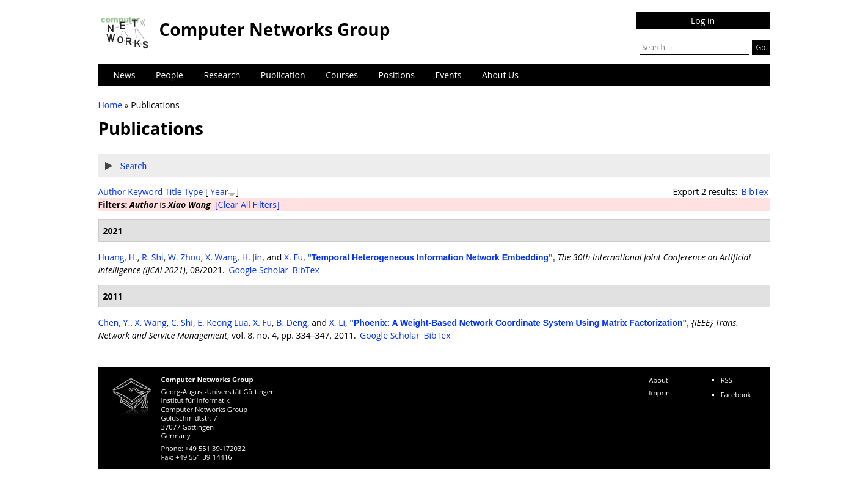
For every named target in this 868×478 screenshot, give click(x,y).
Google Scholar (258, 270)
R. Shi (153, 257)
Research (222, 75)
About (658, 380)
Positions (397, 75)
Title (173, 192)
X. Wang (221, 257)
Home (111, 105)
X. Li (337, 322)
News (125, 75)
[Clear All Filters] (247, 204)
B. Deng (292, 322)
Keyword (145, 192)
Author (112, 192)
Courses (342, 75)
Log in (703, 20)
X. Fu (294, 257)
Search (134, 166)
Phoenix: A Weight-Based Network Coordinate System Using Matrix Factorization (518, 323)
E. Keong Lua (223, 322)
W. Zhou (184, 257)
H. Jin (252, 257)
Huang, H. (118, 257)
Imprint (661, 393)
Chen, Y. (115, 322)
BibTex (755, 192)
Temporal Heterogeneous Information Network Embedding (430, 257)
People (170, 75)
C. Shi (182, 322)
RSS (727, 380)
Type (193, 192)
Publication (283, 75)
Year (219, 192)
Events (448, 75)
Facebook (736, 395)
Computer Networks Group (275, 29)
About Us (500, 75)
